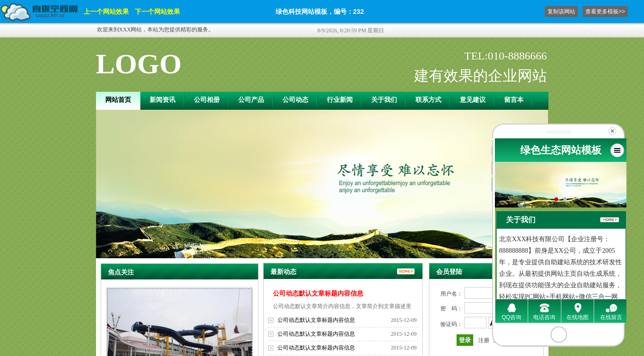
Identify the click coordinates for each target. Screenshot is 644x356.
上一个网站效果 (106, 12)
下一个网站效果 (157, 12)
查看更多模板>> (605, 12)
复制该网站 (561, 12)
